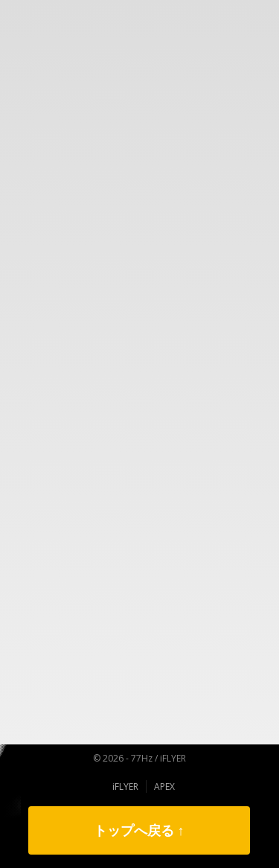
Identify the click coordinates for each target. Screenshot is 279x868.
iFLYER (125, 786)
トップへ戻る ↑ (139, 830)
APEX (164, 786)
